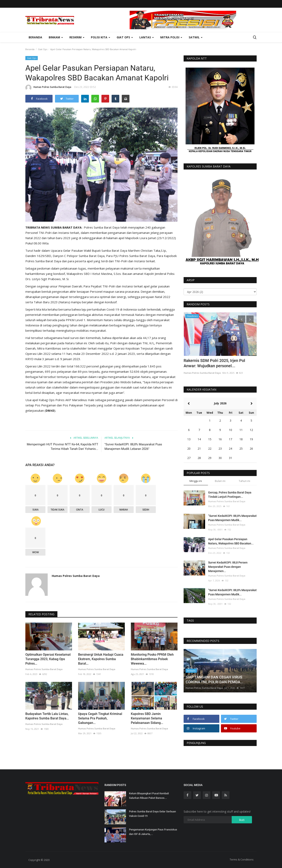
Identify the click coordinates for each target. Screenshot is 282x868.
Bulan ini (220, 481)
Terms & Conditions (242, 859)
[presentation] (242, 319)
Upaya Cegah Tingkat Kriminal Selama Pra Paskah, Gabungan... (100, 718)
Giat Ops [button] (125, 37)
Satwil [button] (196, 37)
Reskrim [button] (77, 37)
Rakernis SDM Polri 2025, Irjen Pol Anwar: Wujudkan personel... (214, 363)
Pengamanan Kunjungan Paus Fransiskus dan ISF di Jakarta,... (153, 832)
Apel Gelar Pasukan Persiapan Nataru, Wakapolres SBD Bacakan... (231, 541)
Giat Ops (43, 49)
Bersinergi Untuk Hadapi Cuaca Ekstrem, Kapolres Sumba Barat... (101, 659)
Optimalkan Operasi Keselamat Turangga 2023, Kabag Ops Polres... (48, 659)
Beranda (35, 37)
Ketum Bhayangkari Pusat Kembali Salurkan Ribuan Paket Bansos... (149, 796)
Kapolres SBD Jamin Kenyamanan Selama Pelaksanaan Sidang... (147, 718)
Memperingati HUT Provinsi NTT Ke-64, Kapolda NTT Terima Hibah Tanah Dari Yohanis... (62, 447)
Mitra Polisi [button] (171, 37)
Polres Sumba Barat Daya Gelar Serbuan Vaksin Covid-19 (152, 814)
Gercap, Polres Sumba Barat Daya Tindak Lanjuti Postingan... (230, 495)
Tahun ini (244, 481)
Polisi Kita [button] (101, 37)
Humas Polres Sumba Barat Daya (48, 88)
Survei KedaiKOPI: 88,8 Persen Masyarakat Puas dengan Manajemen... (228, 567)
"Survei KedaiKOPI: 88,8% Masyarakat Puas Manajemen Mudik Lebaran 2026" (133, 447)
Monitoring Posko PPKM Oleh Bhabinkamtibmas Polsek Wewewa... (152, 659)
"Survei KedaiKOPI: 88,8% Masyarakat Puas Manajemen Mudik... (232, 518)
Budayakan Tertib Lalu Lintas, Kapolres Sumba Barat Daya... (47, 716)
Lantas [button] (147, 37)
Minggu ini (196, 481)
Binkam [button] (56, 37)
